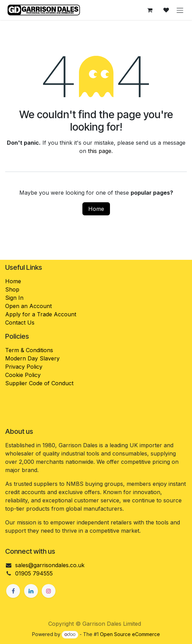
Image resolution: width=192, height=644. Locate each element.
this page (100, 151)
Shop (12, 289)
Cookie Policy (23, 375)
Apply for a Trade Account (41, 314)
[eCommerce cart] (150, 10)
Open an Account (28, 306)
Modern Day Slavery (33, 358)
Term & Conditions (29, 350)
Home (96, 209)
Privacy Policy (24, 367)
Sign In (14, 298)
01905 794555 (34, 573)
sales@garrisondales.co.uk (50, 565)
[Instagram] (49, 591)
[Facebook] (13, 591)
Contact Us (20, 323)
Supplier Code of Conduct (39, 383)
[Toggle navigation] (180, 10)
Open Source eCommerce (130, 634)
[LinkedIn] (31, 591)
